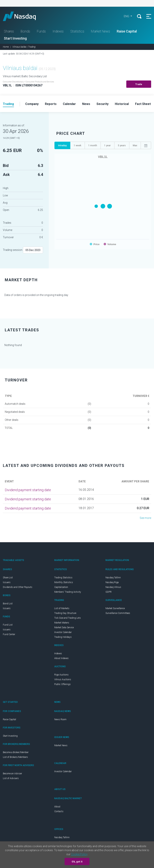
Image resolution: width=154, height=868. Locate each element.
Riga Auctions (61, 675)
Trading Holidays (63, 637)
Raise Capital (127, 31)
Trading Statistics (63, 578)
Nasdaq (23, 16)
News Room (60, 719)
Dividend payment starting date (28, 490)
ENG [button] (127, 16)
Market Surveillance (115, 608)
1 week (77, 145)
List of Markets (62, 608)
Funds (41, 31)
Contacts (59, 811)
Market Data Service (64, 627)
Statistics (77, 31)
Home (6, 47)
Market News (101, 31)
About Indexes (61, 658)
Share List (8, 578)
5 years (122, 145)
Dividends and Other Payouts (18, 587)
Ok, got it (77, 862)
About (57, 807)
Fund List (8, 625)
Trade (139, 84)
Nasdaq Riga (112, 582)
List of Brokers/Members (15, 757)
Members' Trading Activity (68, 592)
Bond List (8, 604)
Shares (9, 31)
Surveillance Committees (118, 613)
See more (145, 518)
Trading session (13, 250)
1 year (107, 145)
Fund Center (9, 634)
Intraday (62, 145)
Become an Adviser (12, 774)
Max (135, 145)
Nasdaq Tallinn (113, 578)
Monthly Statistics (64, 582)
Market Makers (62, 623)
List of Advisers (11, 778)
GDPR (109, 592)
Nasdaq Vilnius (113, 587)
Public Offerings (62, 684)
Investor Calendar (63, 632)
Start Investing (15, 38)
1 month (93, 145)
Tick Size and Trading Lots (68, 618)
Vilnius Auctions (63, 679)
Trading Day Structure (65, 613)
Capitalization (61, 587)
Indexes (58, 31)
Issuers (7, 582)
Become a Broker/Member (16, 752)
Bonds (25, 31)
